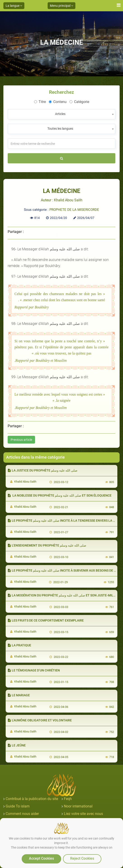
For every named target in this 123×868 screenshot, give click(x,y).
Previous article (21, 440)
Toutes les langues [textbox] (60, 129)
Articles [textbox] (60, 114)
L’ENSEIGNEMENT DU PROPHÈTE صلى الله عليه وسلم (47, 545)
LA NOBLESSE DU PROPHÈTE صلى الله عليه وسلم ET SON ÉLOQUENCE (60, 495)
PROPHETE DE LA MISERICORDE (74, 210)
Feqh (68, 799)
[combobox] (61, 114)
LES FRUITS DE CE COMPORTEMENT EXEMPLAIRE (46, 620)
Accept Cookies (41, 858)
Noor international (78, 806)
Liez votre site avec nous (83, 814)
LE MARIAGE (19, 695)
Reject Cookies (82, 858)
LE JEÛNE (17, 745)
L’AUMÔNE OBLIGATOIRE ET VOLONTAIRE (40, 720)
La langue (14, 6)
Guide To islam (18, 806)
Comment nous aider (22, 814)
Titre (40, 102)
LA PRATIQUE (20, 645)
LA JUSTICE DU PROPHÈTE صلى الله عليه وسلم (43, 470)
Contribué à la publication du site (32, 799)
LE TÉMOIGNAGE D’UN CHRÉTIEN (34, 670)
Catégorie (79, 102)
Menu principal (61, 6)
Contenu (58, 102)
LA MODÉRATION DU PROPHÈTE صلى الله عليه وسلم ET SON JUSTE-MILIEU (63, 595)
